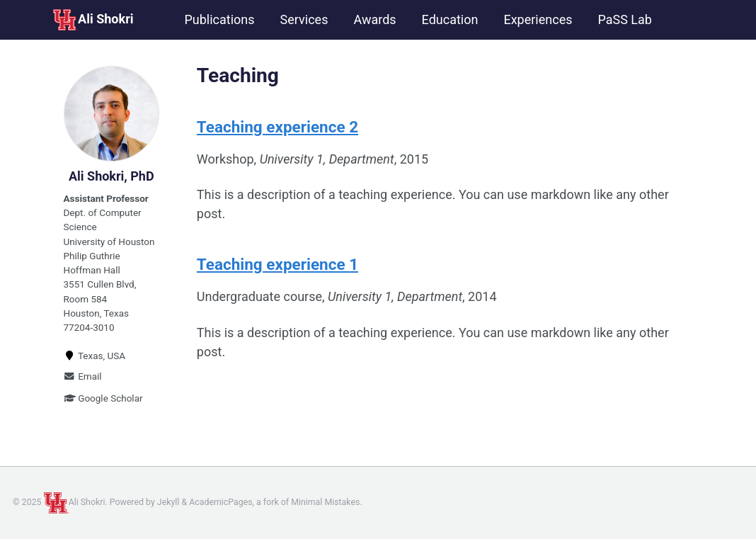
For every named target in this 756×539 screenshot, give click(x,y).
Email (83, 376)
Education (450, 19)
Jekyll (168, 502)
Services (304, 19)
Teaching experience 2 (277, 127)
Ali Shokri (93, 20)
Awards (374, 19)
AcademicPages (220, 502)
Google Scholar (103, 398)
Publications (219, 19)
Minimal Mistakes (325, 502)
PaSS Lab (624, 19)
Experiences (538, 19)
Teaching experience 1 (277, 264)
